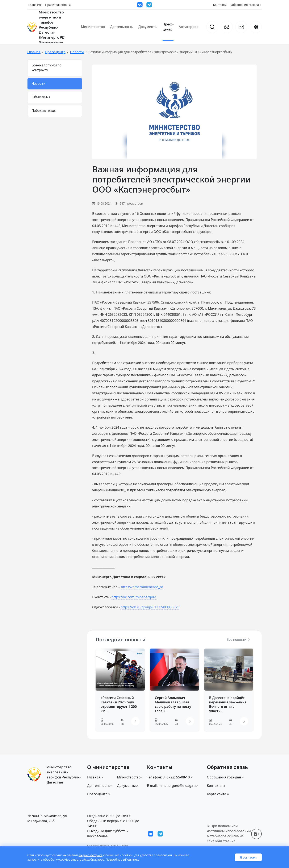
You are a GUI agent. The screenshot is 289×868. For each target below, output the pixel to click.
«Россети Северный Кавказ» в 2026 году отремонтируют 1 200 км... (119, 704)
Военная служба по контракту (47, 68)
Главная (34, 52)
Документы (148, 27)
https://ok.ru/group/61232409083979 (150, 607)
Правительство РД (58, 5)
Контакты (220, 5)
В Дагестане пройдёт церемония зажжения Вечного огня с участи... (228, 704)
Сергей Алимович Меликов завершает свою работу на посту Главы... (173, 704)
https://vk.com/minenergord (134, 597)
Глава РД (35, 5)
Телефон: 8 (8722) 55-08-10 (170, 777)
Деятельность (122, 27)
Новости (77, 52)
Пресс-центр (168, 27)
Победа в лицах (44, 111)
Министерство (93, 27)
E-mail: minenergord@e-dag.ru (173, 786)
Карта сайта (218, 794)
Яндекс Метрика (91, 855)
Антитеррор (189, 27)
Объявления (41, 97)
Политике (132, 859)
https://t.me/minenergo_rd (142, 587)
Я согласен (248, 857)
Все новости (239, 639)
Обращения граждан (246, 5)
